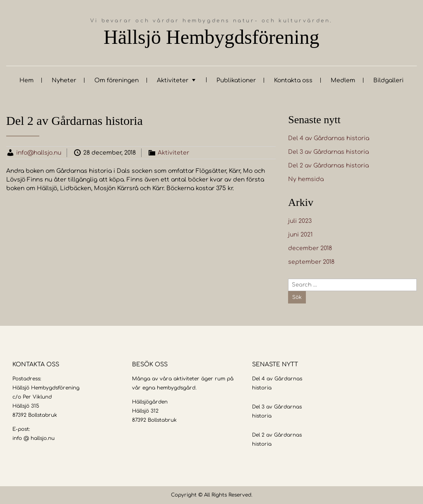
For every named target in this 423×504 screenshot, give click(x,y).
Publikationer (236, 80)
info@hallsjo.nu (39, 153)
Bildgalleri (388, 80)
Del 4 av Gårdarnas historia (329, 138)
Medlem (343, 80)
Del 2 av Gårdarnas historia (328, 166)
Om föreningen (117, 80)
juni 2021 (300, 235)
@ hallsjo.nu (39, 438)
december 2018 (310, 248)
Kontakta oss (293, 80)
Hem (26, 80)
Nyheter (64, 80)
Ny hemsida (306, 179)
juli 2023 (300, 221)
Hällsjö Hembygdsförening (211, 37)
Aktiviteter (173, 80)
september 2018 (311, 262)
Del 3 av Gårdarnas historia (328, 152)
